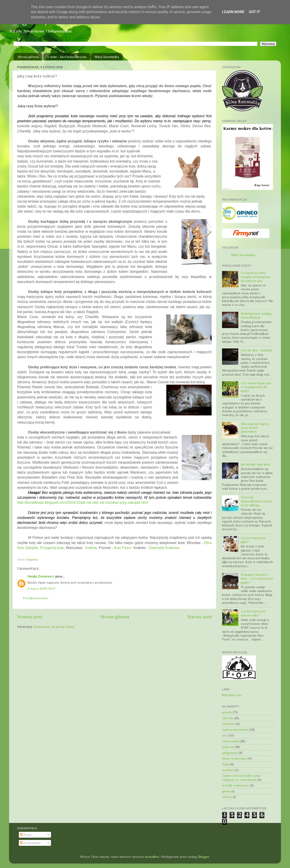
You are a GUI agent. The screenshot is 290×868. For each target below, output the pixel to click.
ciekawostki (230, 741)
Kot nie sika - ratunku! (256, 350)
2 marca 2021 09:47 (41, 589)
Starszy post (199, 617)
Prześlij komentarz (36, 598)
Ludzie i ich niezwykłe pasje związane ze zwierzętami (241, 778)
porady (227, 712)
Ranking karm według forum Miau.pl (256, 315)
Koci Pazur (124, 548)
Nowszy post (30, 617)
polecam (228, 747)
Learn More (233, 12)
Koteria (91, 548)
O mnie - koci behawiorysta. (67, 57)
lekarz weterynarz (234, 758)
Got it (254, 12)
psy (225, 735)
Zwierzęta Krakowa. (164, 548)
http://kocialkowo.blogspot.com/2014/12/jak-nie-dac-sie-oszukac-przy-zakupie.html (83, 502)
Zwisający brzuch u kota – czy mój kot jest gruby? (257, 579)
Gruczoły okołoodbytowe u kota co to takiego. (256, 501)
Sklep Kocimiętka (107, 57)
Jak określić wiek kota (255, 464)
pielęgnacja (230, 753)
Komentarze (30, 843)
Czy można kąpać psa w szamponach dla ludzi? (256, 387)
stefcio (227, 797)
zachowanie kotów (235, 730)
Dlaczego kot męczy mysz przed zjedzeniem (255, 428)
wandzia (228, 770)
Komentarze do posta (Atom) (54, 627)
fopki (226, 764)
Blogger (204, 857)
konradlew (152, 857)
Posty (26, 835)
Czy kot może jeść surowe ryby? (253, 613)
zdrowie (228, 718)
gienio (226, 791)
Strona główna (28, 57)
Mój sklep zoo (232, 695)
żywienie (228, 724)
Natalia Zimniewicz (41, 576)
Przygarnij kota (52, 548)
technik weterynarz (235, 785)
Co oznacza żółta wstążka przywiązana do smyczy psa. (256, 277)
